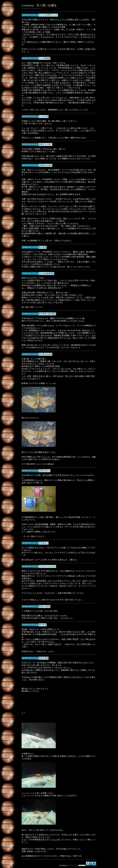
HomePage (74, 865)
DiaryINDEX (27, 8)
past (35, 8)
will (40, 8)
